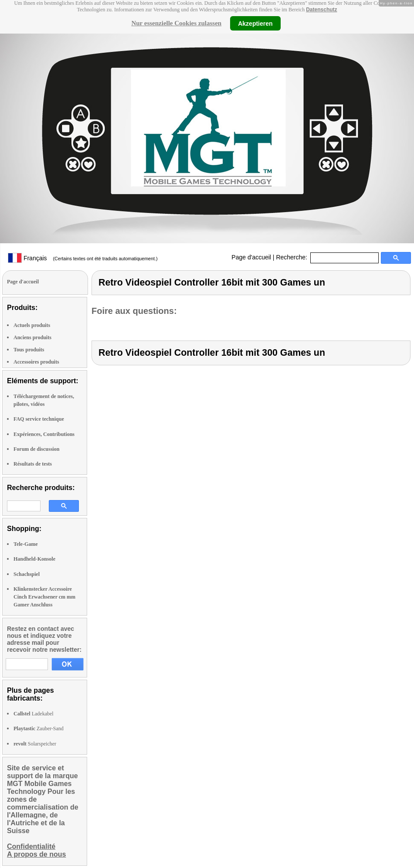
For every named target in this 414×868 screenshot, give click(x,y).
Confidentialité (31, 846)
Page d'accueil (251, 257)
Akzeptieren (255, 23)
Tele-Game (26, 544)
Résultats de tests (33, 464)
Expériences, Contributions (44, 434)
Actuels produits (32, 325)
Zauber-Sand (39, 728)
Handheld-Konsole (34, 559)
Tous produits (29, 350)
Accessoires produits (36, 362)
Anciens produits (32, 337)
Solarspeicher (35, 744)
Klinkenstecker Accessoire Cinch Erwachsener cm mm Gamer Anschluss (44, 597)
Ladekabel (34, 714)
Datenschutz (321, 10)
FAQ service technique (39, 419)
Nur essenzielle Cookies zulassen (176, 23)
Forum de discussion (36, 449)
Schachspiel (27, 574)
